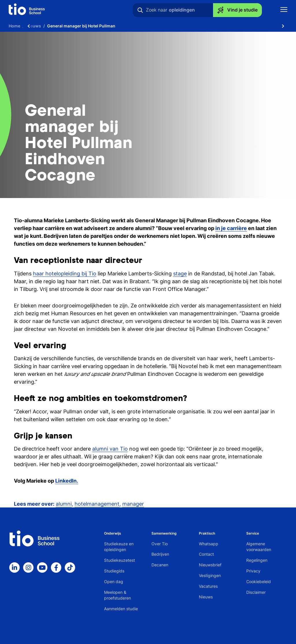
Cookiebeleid (259, 582)
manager (133, 504)
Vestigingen (210, 575)
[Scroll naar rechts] (283, 26)
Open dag (114, 582)
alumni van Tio (110, 449)
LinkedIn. (67, 481)
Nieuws (206, 597)
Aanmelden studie (121, 609)
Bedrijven (160, 554)
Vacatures (208, 586)
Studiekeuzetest (120, 560)
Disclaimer (256, 592)
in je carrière (231, 228)
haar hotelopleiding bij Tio (65, 274)
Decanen (160, 565)
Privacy (253, 571)
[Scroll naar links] (29, 26)
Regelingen (257, 560)
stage (180, 274)
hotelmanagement (97, 504)
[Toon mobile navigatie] (284, 10)
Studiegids (114, 571)
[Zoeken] (140, 10)
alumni (64, 504)
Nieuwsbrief (210, 565)
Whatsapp (209, 544)
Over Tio (160, 544)
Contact (206, 554)
